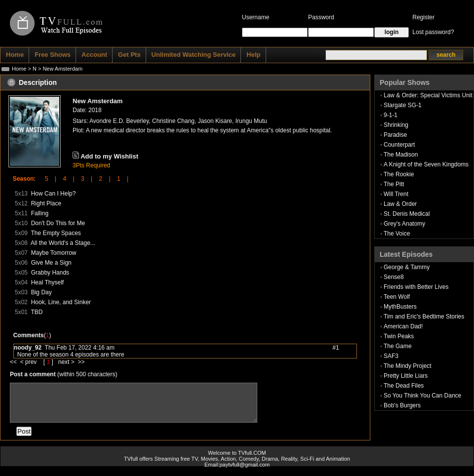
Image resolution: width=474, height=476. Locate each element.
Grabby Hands (50, 273)
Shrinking (396, 125)
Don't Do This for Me (58, 223)
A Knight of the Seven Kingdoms (426, 164)
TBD (37, 312)
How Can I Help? (54, 194)
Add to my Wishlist (109, 156)
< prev (29, 362)
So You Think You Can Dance (422, 396)
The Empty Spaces (56, 233)
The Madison (401, 155)
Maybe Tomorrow (54, 253)
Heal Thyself (47, 282)
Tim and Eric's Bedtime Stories (424, 317)
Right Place (46, 203)
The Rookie (399, 174)
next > (68, 362)
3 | (83, 179)
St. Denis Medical (407, 214)
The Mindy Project (408, 366)
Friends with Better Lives (416, 287)
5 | (47, 179)
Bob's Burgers (402, 405)
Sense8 (394, 277)
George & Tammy (407, 267)
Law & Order (400, 204)
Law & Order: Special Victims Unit (428, 95)
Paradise (395, 135)
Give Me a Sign (51, 263)
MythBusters (400, 307)
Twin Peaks (399, 336)
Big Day (41, 292)
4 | (65, 179)
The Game (398, 346)
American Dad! (403, 326)
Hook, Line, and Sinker (61, 302)
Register (423, 17)
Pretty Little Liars (406, 376)
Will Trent (396, 194)
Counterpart (399, 145)
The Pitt (394, 184)
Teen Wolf (397, 297)
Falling (40, 213)
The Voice (397, 234)
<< (15, 362)
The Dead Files (404, 386)
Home (19, 69)
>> (81, 362)
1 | (119, 179)
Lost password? (433, 32)
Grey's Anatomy (404, 224)
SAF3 (391, 356)
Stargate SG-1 (403, 105)
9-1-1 (391, 115)
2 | (101, 179)
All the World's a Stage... (63, 243)
